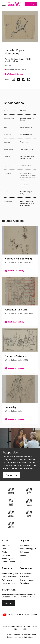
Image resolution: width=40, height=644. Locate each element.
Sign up (9, 603)
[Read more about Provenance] (28, 179)
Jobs (4, 549)
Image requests (9, 583)
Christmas (25, 577)
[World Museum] (29, 491)
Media (5, 552)
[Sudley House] (29, 514)
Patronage (25, 552)
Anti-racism (7, 580)
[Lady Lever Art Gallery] (11, 525)
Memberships (26, 546)
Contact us (7, 555)
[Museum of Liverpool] (11, 491)
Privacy (9, 635)
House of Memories (10, 577)
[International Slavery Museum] (11, 502)
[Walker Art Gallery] (11, 514)
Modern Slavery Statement (25, 635)
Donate (23, 555)
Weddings (25, 583)
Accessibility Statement (25, 637)
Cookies (10, 637)
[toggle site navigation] (4, 4)
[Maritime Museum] (29, 502)
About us (6, 546)
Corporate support (28, 549)
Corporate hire (26, 574)
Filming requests (27, 580)
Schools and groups (10, 574)
